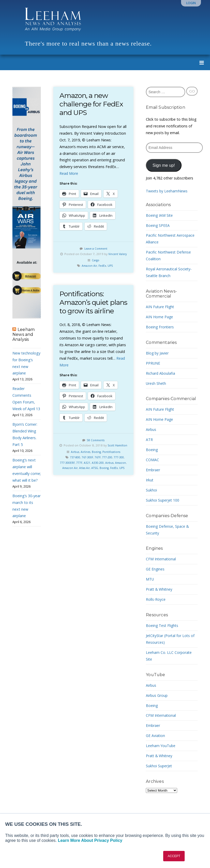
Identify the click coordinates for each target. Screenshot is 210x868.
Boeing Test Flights (163, 625)
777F (88, 482)
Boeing (96, 471)
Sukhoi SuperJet (159, 766)
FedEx (103, 271)
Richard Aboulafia (161, 373)
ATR (149, 440)
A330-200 (109, 482)
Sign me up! (164, 165)
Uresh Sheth (156, 383)
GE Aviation (156, 736)
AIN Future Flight (160, 307)
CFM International (161, 559)
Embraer (153, 470)
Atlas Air (98, 487)
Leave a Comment (96, 248)
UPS (111, 271)
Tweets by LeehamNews (167, 191)
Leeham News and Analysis (24, 334)
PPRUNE (153, 363)
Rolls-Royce (156, 599)
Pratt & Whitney (160, 589)
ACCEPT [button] (174, 856)
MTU (150, 579)
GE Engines (155, 569)
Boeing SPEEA (158, 225)
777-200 (112, 476)
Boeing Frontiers (160, 327)
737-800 (75, 476)
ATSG (110, 487)
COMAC (152, 460)
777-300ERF (75, 482)
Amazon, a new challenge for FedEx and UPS (92, 104)
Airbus (73, 471)
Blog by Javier (157, 353)
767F (101, 476)
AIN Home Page (160, 317)
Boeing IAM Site (160, 215)
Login (191, 3)
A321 (97, 482)
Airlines (84, 471)
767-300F (89, 476)
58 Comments (96, 454)
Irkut (150, 480)
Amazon (67, 487)
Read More (69, 173)
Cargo (95, 266)
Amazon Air (89, 271)
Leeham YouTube (161, 746)
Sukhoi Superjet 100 (163, 500)
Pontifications (113, 471)
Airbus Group (157, 695)
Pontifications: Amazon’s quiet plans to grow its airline (86, 312)
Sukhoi (151, 490)
